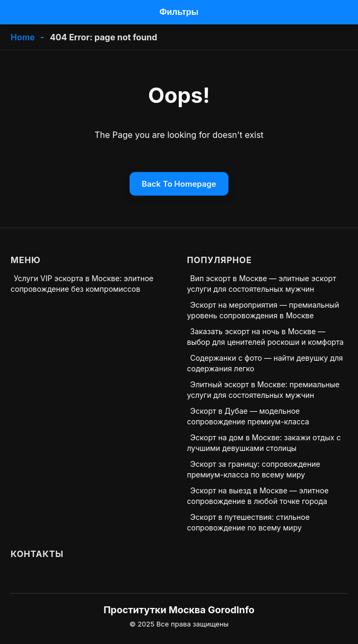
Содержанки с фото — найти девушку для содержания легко (265, 363)
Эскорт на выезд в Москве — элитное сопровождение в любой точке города (258, 496)
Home (23, 37)
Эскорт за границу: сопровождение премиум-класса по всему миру (254, 469)
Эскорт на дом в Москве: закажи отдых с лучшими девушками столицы (264, 443)
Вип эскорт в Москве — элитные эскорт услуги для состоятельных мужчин (262, 284)
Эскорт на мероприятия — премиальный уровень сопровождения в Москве (263, 310)
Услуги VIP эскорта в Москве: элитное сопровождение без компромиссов (82, 284)
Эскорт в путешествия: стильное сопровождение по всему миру (248, 522)
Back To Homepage (179, 184)
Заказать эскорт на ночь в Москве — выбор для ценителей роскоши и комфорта (265, 337)
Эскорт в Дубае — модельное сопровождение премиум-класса (248, 416)
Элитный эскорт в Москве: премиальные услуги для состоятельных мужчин (264, 390)
